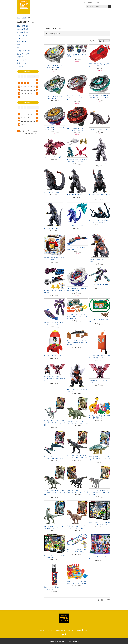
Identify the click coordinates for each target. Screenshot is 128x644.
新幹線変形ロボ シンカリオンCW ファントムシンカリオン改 (54, 323)
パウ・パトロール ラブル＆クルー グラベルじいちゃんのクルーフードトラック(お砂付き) (77, 316)
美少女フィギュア (23, 54)
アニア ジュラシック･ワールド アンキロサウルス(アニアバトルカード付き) (99, 458)
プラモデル (21, 57)
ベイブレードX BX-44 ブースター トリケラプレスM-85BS (54, 97)
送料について (72, 630)
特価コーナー (22, 42)
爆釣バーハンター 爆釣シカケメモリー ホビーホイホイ (54, 588)
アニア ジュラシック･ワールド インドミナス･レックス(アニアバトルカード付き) (99, 492)
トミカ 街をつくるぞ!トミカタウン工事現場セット (55, 292)
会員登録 (88, 3)
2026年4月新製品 (23, 26)
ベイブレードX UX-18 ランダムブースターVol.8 (77, 56)
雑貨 (19, 45)
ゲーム (19, 48)
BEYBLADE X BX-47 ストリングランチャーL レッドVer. (100, 65)
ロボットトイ (22, 60)
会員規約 (80, 630)
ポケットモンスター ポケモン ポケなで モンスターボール (55, 259)
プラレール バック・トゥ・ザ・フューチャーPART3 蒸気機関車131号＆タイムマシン (77, 343)
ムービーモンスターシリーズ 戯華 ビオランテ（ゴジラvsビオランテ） (100, 221)
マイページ (98, 3)
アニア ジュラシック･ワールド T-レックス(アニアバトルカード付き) (77, 527)
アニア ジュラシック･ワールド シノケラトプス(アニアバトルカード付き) (77, 422)
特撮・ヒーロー (22, 63)
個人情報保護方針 (61, 630)
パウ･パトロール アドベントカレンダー (99, 557)
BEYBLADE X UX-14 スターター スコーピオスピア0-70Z (54, 128)
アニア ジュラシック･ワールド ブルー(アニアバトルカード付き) (54, 527)
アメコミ (20, 38)
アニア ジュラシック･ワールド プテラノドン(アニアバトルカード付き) (54, 457)
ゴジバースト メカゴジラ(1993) (98, 163)
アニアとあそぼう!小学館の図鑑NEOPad (100, 320)
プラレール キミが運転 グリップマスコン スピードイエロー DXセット (77, 551)
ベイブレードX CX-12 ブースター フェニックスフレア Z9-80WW (77, 129)
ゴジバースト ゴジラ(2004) (52, 228)
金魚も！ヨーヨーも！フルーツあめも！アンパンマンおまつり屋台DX (77, 582)
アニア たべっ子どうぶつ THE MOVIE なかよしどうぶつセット (99, 417)
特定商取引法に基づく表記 (46, 630)
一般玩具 (24, 18)
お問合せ (87, 630)
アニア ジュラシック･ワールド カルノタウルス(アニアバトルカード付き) (77, 457)
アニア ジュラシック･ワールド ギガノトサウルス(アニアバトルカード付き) (54, 493)
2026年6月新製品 (23, 32)
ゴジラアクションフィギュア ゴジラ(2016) (99, 196)
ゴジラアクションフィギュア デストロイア (99, 382)
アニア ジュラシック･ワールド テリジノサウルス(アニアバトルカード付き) (54, 423)
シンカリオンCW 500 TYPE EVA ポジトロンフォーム (99, 285)
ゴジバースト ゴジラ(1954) (74, 195)
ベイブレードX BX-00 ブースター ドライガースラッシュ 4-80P (54, 66)
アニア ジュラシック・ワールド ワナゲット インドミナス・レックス (100, 523)
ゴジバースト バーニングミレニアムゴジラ (99, 260)
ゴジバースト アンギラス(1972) (98, 129)
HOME (19, 18)
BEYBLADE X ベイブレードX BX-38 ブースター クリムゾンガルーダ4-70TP (77, 97)
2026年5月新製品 (23, 29)
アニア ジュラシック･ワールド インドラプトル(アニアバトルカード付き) (77, 491)
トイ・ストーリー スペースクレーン (54, 356)
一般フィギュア (22, 35)
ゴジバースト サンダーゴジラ (75, 226)
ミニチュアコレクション (25, 51)
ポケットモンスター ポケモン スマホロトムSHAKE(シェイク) (100, 357)
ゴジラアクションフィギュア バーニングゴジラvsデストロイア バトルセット (54, 379)
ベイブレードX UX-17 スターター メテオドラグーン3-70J (77, 290)
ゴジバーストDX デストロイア (53, 157)
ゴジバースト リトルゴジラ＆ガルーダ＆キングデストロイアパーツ (77, 160)
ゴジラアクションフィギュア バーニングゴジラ (77, 390)
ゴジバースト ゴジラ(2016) (52, 192)
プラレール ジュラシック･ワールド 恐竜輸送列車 (77, 248)
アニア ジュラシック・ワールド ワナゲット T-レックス (55, 556)
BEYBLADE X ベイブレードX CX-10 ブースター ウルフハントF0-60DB (99, 96)
